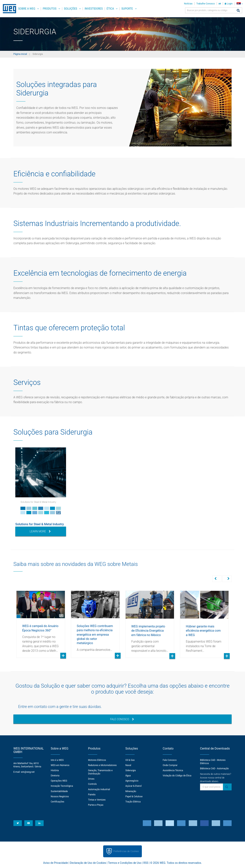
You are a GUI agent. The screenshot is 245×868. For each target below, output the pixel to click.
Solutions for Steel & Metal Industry (40, 524)
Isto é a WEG (57, 760)
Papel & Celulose (134, 796)
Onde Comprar (170, 765)
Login (229, 4)
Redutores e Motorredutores (102, 765)
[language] (240, 4)
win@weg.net (28, 772)
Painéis (92, 794)
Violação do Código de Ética (177, 775)
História (55, 770)
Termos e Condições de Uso (125, 862)
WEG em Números (60, 765)
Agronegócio (132, 780)
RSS (146, 862)
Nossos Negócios (60, 796)
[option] (41, 492)
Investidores (94, 9)
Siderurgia (131, 770)
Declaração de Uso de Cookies (88, 862)
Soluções (71, 9)
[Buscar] (238, 11)
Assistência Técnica (173, 770)
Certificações (58, 801)
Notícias (188, 4)
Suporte (127, 9)
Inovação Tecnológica (62, 786)
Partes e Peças (96, 805)
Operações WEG (59, 780)
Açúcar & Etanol (134, 786)
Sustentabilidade (59, 791)
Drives (91, 778)
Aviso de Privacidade (56, 862)
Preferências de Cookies (126, 851)
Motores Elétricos (97, 760)
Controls (92, 784)
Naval (128, 765)
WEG (8, 9)
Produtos (49, 9)
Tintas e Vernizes (97, 799)
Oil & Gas (130, 760)
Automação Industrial (99, 789)
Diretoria (55, 775)
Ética (110, 9)
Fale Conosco (122, 719)
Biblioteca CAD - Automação (214, 768)
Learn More (40, 531)
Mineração (131, 791)
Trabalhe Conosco (206, 4)
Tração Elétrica (133, 801)
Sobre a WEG (27, 9)
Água (128, 775)
